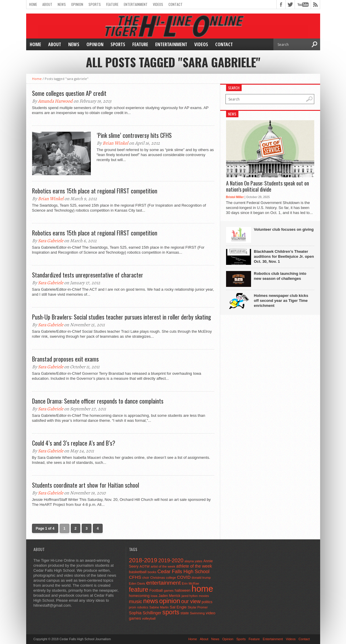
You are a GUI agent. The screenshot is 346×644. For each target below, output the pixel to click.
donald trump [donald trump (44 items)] (201, 578)
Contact (175, 4)
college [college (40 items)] (171, 578)
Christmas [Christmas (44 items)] (158, 578)
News (62, 4)
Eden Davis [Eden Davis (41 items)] (137, 583)
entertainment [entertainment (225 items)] (163, 583)
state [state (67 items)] (185, 613)
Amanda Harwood (55, 101)
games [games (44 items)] (169, 591)
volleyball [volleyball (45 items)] (149, 618)
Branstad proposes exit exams (65, 359)
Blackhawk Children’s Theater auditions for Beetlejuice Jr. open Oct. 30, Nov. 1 (284, 256)
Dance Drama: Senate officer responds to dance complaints (98, 401)
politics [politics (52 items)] (207, 602)
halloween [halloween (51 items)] (183, 591)
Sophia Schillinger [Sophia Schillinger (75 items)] (145, 613)
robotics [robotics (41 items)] (143, 607)
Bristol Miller (235, 197)
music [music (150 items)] (136, 601)
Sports (95, 4)
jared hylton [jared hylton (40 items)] (189, 596)
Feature (112, 4)
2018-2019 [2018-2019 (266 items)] (143, 560)
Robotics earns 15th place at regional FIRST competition (95, 191)
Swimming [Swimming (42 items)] (197, 613)
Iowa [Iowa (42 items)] (154, 596)
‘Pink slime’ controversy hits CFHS (134, 135)
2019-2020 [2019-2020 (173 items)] (171, 561)
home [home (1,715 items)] (202, 589)
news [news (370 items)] (151, 601)
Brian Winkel (115, 143)
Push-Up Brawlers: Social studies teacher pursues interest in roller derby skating (122, 317)
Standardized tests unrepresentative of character (88, 275)
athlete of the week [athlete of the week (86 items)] (194, 566)
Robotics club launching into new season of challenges (280, 276)
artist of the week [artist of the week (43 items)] (163, 566)
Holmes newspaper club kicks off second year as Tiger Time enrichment (281, 301)
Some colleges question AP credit (69, 93)
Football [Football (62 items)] (156, 590)
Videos (158, 4)
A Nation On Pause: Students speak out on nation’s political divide (268, 186)
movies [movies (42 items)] (204, 596)
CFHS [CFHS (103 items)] (135, 577)
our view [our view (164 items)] (191, 601)
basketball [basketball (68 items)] (138, 572)
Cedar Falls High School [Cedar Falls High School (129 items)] (184, 571)
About (47, 4)
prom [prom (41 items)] (133, 607)
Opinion (77, 4)
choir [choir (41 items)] (146, 578)
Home (33, 4)
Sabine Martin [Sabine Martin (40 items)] (159, 607)
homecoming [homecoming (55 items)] (139, 596)
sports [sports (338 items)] (171, 612)
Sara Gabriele (51, 241)
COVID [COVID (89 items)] (184, 577)
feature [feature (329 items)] (139, 589)
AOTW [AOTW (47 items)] (145, 566)
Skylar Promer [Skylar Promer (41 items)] (198, 607)
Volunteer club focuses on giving (284, 229)
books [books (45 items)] (152, 572)
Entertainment (136, 4)
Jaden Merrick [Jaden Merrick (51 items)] (169, 596)
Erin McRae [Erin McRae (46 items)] (190, 583)
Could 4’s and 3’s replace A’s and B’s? (74, 443)
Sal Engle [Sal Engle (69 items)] (178, 607)
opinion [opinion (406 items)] (170, 601)
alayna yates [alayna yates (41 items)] (193, 561)
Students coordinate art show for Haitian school (86, 485)
